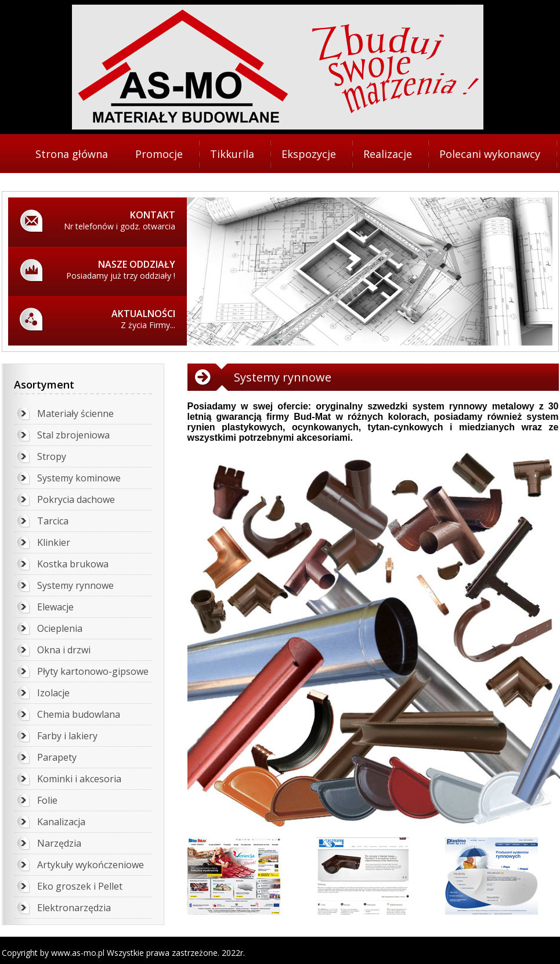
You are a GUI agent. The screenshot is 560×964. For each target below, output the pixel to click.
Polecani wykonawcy (490, 154)
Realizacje (388, 154)
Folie (47, 800)
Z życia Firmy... (106, 319)
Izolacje (53, 693)
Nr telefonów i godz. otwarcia (106, 220)
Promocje (159, 154)
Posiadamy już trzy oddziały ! (106, 269)
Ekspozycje (309, 154)
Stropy (52, 456)
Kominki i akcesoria (79, 779)
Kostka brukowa (73, 564)
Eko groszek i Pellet (80, 886)
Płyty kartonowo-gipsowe (93, 671)
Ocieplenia (60, 628)
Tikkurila (232, 154)
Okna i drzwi (64, 650)
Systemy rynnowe (75, 585)
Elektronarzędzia (74, 908)
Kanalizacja (61, 822)
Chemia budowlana (79, 714)
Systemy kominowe (79, 478)
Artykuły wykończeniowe (91, 865)
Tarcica (53, 521)
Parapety (57, 757)
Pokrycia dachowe (76, 499)
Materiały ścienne (75, 413)
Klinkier (54, 542)
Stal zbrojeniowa (73, 435)
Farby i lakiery (67, 736)
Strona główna (72, 154)
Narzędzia (59, 843)
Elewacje (55, 607)
